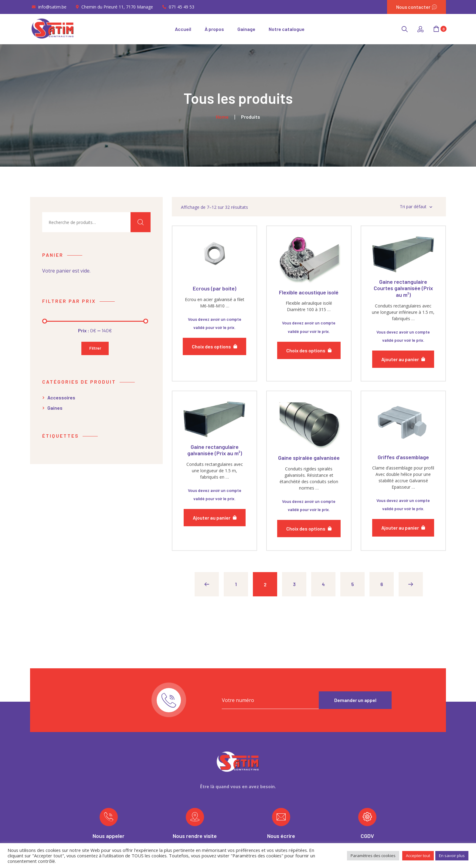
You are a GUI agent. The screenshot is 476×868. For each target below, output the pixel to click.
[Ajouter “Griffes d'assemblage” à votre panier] (403, 528)
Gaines (55, 408)
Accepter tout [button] (418, 856)
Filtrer (95, 348)
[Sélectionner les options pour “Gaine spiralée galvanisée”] (309, 529)
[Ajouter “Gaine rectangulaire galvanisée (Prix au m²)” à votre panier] (215, 518)
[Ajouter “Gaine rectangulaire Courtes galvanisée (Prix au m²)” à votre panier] (403, 359)
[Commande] (400, 207)
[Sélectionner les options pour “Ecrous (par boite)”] (214, 346)
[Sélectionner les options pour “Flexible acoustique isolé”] (309, 350)
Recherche (141, 222)
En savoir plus (452, 856)
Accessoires (61, 397)
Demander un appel (355, 700)
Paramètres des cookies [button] (373, 856)
